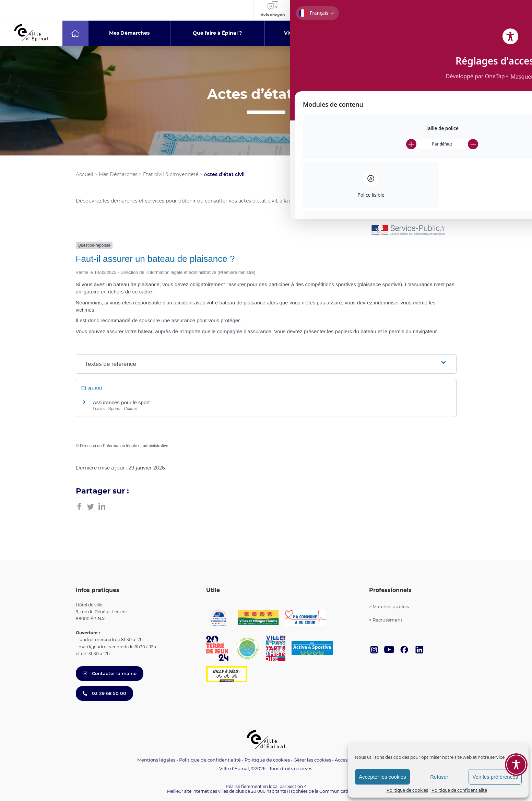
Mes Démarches (118, 174)
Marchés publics (391, 606)
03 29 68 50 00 (104, 693)
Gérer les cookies (312, 760)
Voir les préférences (495, 777)
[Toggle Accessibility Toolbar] (516, 727)
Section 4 (297, 786)
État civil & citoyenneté (171, 174)
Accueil (85, 174)
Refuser (439, 777)
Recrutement (387, 620)
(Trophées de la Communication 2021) (326, 791)
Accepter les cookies (382, 777)
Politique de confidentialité (459, 790)
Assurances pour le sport (121, 402)
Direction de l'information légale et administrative (124, 446)
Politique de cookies (407, 790)
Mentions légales (156, 760)
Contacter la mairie (110, 673)
